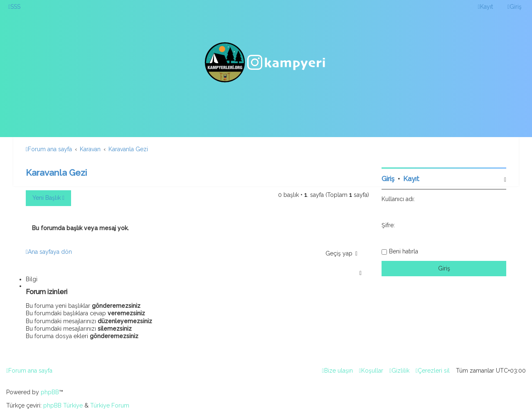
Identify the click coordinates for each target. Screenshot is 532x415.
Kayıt (411, 179)
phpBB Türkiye (63, 405)
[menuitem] (14, 7)
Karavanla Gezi (56, 173)
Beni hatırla (404, 251)
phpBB (50, 392)
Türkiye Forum (110, 405)
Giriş (388, 179)
